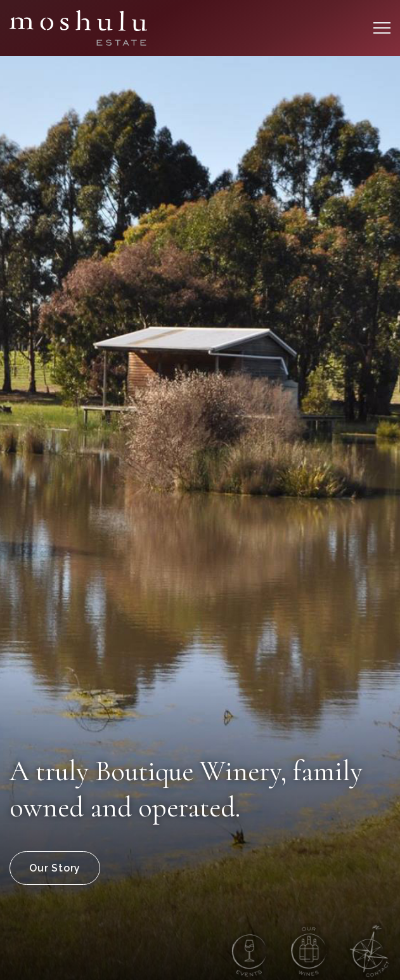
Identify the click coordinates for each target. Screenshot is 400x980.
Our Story (55, 868)
